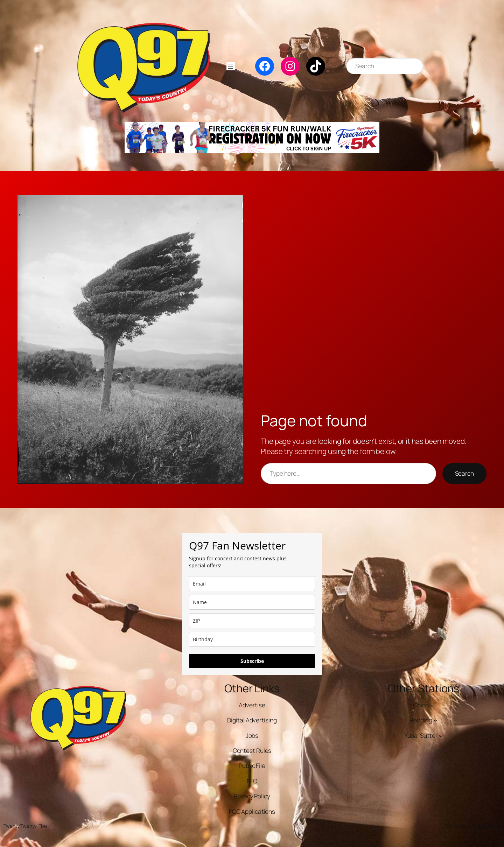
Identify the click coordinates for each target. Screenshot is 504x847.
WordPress (489, 826)
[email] (252, 584)
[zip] (252, 621)
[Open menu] (231, 66)
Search (464, 473)
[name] (252, 602)
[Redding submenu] (435, 720)
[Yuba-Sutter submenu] (441, 736)
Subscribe (252, 661)
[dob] (252, 639)
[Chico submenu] (432, 705)
